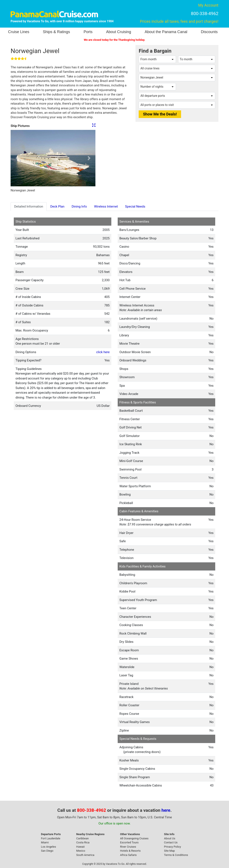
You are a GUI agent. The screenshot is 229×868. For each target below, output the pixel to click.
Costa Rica (83, 842)
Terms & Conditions (176, 855)
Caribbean (83, 838)
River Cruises (128, 847)
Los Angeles (48, 847)
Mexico (81, 851)
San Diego (47, 851)
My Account (208, 5)
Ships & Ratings (56, 32)
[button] (17, 158)
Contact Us (171, 842)
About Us (170, 838)
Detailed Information (29, 206)
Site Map (169, 851)
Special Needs (135, 206)
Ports (88, 32)
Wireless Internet (106, 206)
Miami (45, 842)
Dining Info (79, 206)
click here (103, 352)
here (166, 810)
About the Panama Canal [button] (166, 32)
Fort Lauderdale (51, 838)
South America (85, 855)
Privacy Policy (172, 847)
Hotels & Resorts (130, 851)
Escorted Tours (129, 842)
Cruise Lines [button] (19, 32)
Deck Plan (57, 206)
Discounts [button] (209, 32)
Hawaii (81, 847)
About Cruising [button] (119, 32)
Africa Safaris (128, 855)
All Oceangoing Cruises (134, 838)
